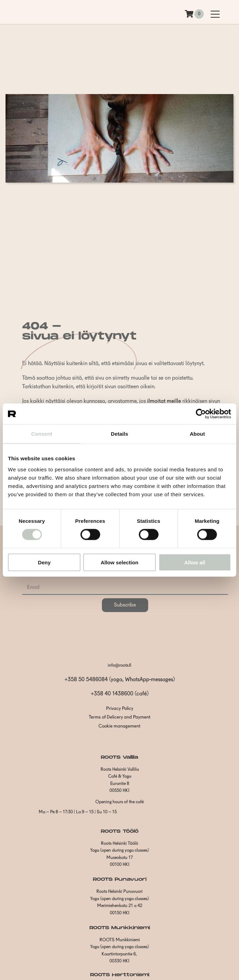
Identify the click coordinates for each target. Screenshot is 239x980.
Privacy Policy (120, 709)
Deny (44, 562)
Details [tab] (119, 434)
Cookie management (119, 726)
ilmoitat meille (164, 401)
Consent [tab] (42, 434)
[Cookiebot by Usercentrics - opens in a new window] (201, 414)
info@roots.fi (119, 665)
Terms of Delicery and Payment (120, 717)
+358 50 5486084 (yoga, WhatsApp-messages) (120, 680)
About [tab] (197, 434)
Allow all (195, 562)
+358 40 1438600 (112, 694)
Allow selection (119, 562)
